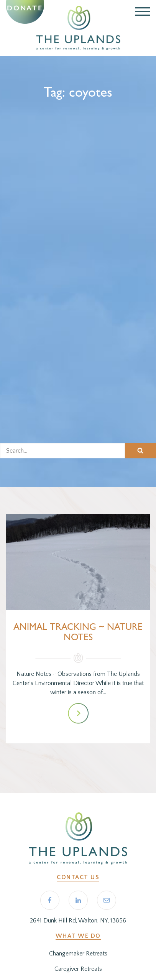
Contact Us (78, 877)
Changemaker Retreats (78, 954)
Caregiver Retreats (78, 969)
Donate (25, 8)
